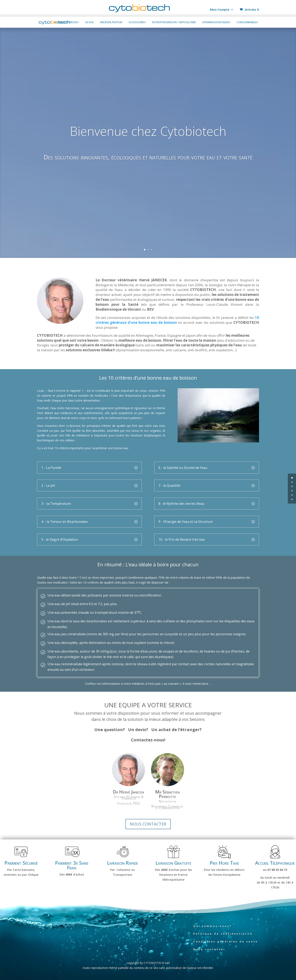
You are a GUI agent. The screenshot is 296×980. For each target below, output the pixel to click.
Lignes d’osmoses (66, 22)
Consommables (247, 22)
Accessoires (137, 22)
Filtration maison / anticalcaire (174, 22)
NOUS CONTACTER (148, 827)
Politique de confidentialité (223, 937)
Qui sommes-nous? (212, 930)
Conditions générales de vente (226, 945)
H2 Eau (90, 22)
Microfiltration (111, 22)
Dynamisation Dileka (216, 22)
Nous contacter (209, 953)
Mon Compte (220, 10)
